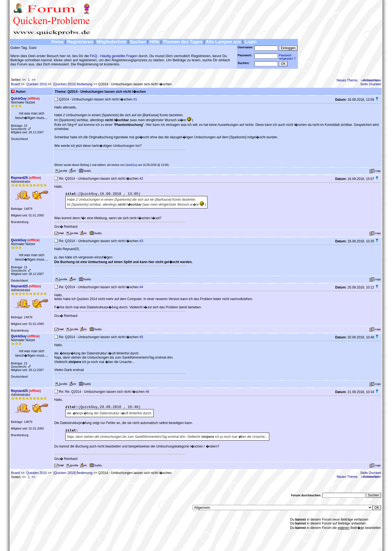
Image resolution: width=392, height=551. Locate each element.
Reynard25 (19, 178)
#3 (141, 241)
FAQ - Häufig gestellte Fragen (114, 56)
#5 (141, 337)
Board (15, 84)
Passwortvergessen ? (287, 57)
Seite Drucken (371, 84)
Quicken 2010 (37, 84)
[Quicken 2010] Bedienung (73, 84)
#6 (147, 392)
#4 (141, 287)
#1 (135, 99)
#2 (141, 179)
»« (371, 80)
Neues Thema (347, 80)
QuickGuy (19, 99)
